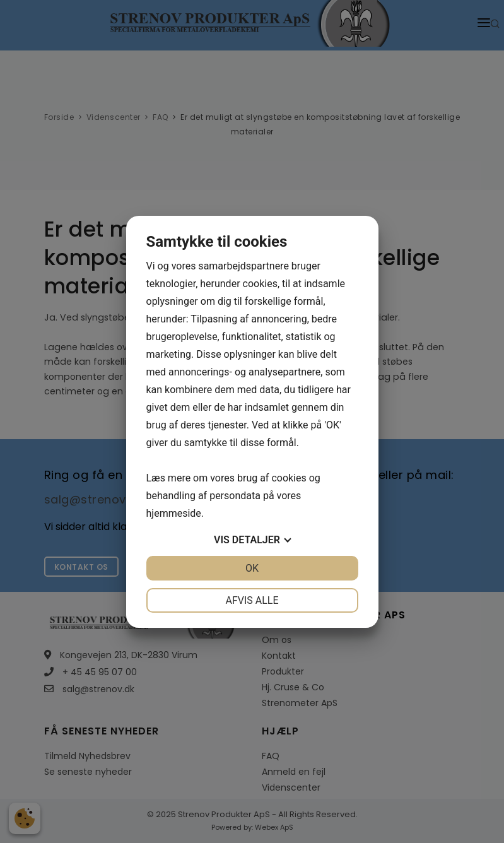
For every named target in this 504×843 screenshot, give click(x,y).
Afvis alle (252, 600)
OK (252, 568)
